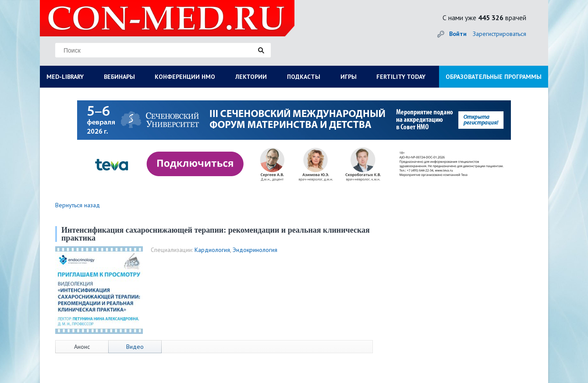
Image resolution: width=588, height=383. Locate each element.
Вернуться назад (78, 205)
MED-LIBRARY (65, 77)
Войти (458, 34)
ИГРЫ (349, 77)
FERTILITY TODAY (401, 77)
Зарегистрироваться (499, 34)
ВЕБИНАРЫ (119, 77)
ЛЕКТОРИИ (251, 77)
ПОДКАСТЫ (304, 77)
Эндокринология (255, 250)
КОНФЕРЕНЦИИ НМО (185, 77)
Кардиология (212, 250)
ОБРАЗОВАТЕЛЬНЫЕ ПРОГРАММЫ (494, 77)
